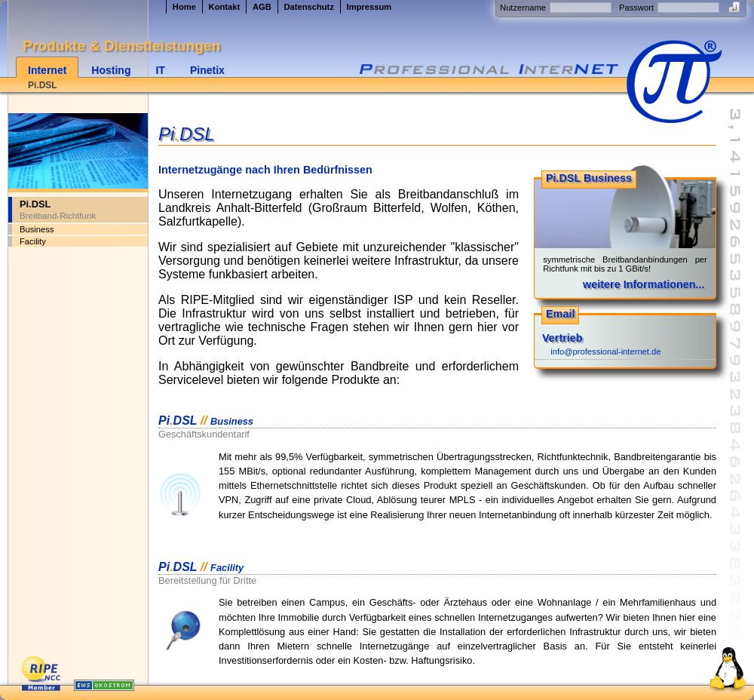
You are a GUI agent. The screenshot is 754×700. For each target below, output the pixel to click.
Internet (47, 70)
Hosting (111, 70)
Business (37, 229)
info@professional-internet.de (605, 352)
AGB (262, 7)
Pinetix (207, 70)
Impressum (369, 7)
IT (160, 70)
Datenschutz (309, 7)
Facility (33, 241)
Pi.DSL (43, 85)
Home (184, 7)
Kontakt (225, 7)
